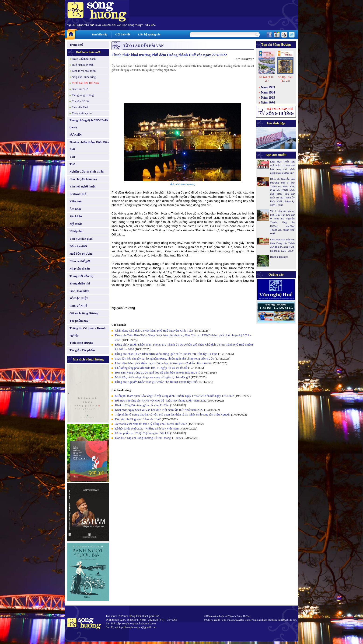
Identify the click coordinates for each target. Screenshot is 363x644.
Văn (72, 157)
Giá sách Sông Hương (84, 313)
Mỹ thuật (76, 224)
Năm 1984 (268, 92)
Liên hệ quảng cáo (149, 35)
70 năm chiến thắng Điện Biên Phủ (89, 146)
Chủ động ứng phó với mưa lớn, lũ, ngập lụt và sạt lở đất (151, 368)
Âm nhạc (75, 209)
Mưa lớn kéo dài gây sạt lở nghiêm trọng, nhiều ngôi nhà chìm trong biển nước (164, 358)
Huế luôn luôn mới (88, 52)
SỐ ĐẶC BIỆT (79, 298)
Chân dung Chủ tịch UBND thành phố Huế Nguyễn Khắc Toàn (154, 331)
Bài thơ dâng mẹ (279, 257)
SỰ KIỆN (76, 135)
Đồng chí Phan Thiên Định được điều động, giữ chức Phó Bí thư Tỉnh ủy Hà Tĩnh (166, 354)
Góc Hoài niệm (79, 291)
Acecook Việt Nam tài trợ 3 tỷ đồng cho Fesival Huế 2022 (151, 424)
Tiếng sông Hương (83, 95)
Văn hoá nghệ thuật (82, 186)
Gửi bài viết (123, 35)
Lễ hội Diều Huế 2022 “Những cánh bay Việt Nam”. (148, 428)
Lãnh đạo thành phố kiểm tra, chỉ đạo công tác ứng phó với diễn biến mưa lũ (163, 363)
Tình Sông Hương (81, 343)
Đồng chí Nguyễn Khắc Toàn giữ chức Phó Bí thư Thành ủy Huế (156, 382)
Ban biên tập (100, 35)
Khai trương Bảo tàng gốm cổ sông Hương (142, 405)
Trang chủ (76, 45)
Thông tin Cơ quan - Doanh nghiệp (87, 332)
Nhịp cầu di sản (80, 268)
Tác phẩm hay (79, 321)
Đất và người (78, 246)
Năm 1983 (268, 87)
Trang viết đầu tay (82, 276)
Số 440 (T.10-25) (267, 79)
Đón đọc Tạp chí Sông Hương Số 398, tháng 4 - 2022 (148, 438)
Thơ (72, 164)
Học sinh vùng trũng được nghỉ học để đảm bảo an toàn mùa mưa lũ (158, 372)
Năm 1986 (268, 103)
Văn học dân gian (81, 239)
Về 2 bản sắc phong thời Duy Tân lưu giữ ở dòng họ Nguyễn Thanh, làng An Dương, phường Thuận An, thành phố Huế (282, 222)
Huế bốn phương (81, 254)
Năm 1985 (268, 98)
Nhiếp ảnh (76, 231)
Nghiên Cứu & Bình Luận (87, 171)
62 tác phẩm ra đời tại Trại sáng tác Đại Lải (143, 433)
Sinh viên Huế (80, 107)
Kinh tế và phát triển (84, 71)
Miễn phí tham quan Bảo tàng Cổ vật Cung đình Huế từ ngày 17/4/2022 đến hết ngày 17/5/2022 (175, 396)
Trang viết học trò (82, 113)
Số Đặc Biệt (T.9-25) (285, 79)
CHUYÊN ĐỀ (78, 306)
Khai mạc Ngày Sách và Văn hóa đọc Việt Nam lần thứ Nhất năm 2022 (159, 410)
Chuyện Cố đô (80, 101)
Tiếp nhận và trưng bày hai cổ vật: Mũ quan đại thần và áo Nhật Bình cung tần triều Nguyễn (173, 414)
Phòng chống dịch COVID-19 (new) (89, 124)
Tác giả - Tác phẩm (82, 350)
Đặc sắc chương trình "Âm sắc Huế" (138, 419)
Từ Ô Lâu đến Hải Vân (85, 83)
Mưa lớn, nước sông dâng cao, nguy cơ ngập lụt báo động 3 (152, 377)
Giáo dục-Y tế (80, 89)
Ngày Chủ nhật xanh (84, 59)
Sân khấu (76, 216)
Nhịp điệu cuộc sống (84, 77)
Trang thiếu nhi (80, 283)
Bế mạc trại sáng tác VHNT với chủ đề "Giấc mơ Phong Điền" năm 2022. (161, 400)
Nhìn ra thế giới (80, 261)
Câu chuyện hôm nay (83, 179)
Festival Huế (78, 194)
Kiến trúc (76, 201)
